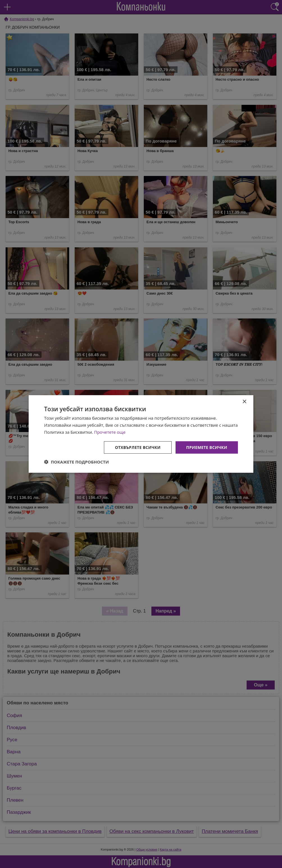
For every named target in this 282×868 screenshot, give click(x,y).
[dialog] (141, 434)
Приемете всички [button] (207, 447)
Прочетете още (110, 432)
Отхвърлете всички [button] (138, 447)
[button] (77, 462)
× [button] (244, 402)
